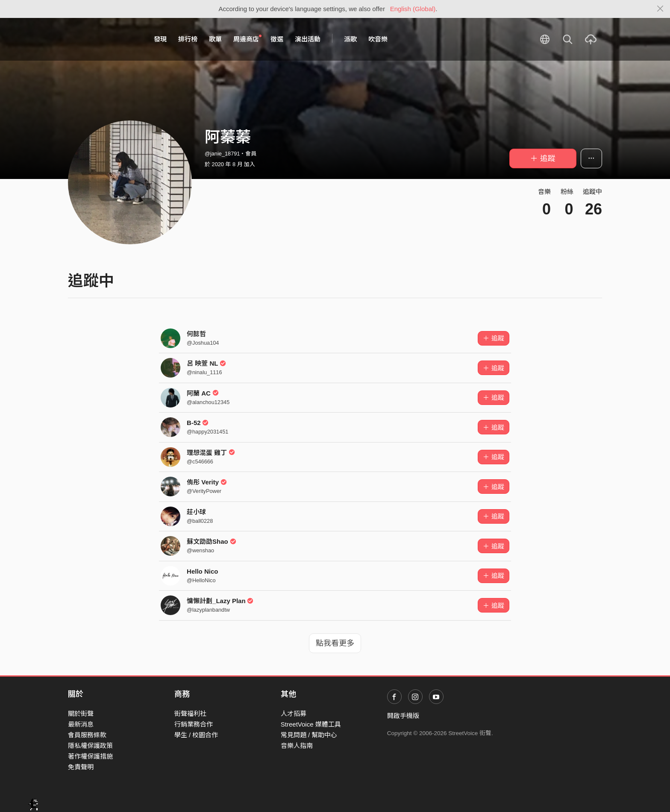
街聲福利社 (190, 714)
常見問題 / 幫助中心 (309, 735)
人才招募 (294, 714)
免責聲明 (81, 767)
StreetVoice (103, 39)
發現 (160, 39)
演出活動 (308, 39)
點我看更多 (335, 643)
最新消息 (81, 724)
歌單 (215, 39)
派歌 (350, 39)
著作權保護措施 (90, 756)
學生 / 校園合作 (196, 735)
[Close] (660, 9)
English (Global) (413, 9)
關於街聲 (81, 714)
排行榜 (188, 39)
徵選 (277, 39)
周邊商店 (247, 39)
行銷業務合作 (194, 724)
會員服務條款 (87, 735)
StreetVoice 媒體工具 (311, 724)
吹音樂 (378, 39)
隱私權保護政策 (90, 746)
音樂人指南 (297, 746)
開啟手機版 (403, 716)
